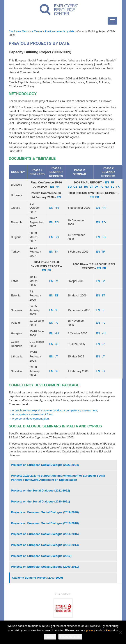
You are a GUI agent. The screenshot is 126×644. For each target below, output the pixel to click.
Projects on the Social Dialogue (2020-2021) (40, 501)
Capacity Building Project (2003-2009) (37, 578)
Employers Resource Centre (25, 31)
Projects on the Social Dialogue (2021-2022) (40, 491)
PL (101, 187)
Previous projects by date (59, 31)
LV (96, 187)
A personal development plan (30, 419)
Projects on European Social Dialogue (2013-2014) (45, 545)
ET (81, 187)
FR (58, 187)
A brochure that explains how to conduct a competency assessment (55, 410)
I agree (50, 637)
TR (103, 252)
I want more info (70, 637)
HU (86, 187)
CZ (75, 187)
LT (91, 187)
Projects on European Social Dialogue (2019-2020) (45, 512)
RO (107, 187)
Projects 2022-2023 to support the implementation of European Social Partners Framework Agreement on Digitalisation (58, 478)
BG (70, 187)
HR (57, 208)
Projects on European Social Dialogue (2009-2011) (45, 567)
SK (57, 371)
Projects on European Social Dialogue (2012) (41, 556)
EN (52, 187)
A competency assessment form (32, 414)
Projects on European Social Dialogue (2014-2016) (45, 534)
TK (118, 187)
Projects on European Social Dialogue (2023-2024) (45, 465)
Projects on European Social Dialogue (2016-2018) (45, 523)
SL (112, 187)
